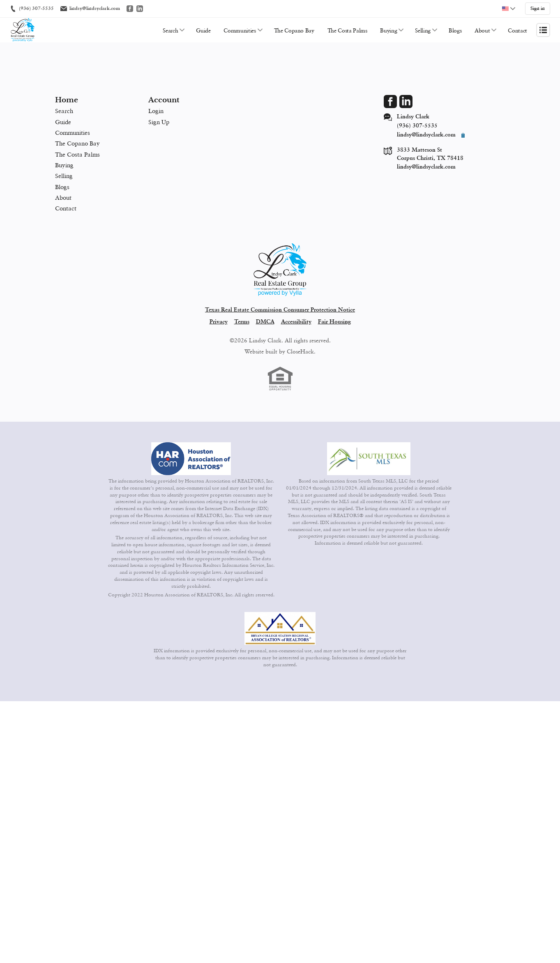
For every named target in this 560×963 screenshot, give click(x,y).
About (482, 29)
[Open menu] (543, 29)
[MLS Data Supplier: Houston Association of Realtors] (191, 457)
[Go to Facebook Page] (390, 100)
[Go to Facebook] (130, 8)
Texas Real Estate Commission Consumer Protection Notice (280, 309)
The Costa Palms (347, 29)
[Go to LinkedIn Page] (406, 100)
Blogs (455, 29)
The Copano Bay (294, 29)
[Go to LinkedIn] (140, 8)
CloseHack (300, 350)
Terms (242, 321)
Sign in (538, 8)
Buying (388, 29)
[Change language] (509, 8)
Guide (203, 29)
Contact (517, 29)
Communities (240, 29)
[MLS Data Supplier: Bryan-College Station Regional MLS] (280, 627)
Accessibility (296, 321)
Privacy (219, 321)
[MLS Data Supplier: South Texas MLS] (369, 457)
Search (170, 29)
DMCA (265, 321)
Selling (423, 29)
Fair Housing (334, 321)
